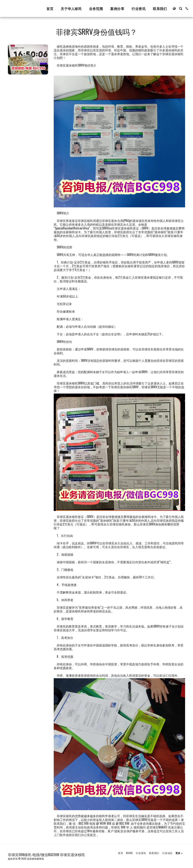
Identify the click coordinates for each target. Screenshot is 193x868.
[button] (181, 9)
